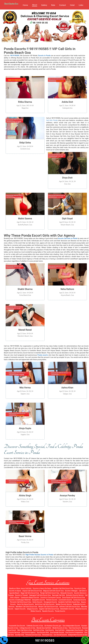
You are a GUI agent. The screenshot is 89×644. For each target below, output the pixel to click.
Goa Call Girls (60, 630)
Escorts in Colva (80, 588)
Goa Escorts (50, 630)
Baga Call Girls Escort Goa (30, 593)
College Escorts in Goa (27, 628)
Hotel (72, 5)
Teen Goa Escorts (75, 628)
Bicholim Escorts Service (75, 595)
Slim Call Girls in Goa (25, 630)
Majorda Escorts (81, 609)
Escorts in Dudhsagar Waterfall (20, 600)
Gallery (44, 5)
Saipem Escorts (20, 609)
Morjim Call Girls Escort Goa (48, 607)
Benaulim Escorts (67, 593)
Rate (53, 5)
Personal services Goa (33, 635)
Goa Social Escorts (60, 635)
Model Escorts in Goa (60, 628)
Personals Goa (47, 635)
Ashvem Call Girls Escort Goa (70, 607)
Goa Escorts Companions (74, 632)
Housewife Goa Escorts (17, 626)
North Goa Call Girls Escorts (45, 604)
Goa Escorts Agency (29, 632)
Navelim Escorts (48, 611)
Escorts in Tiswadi (21, 595)
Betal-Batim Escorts (67, 609)
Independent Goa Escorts (75, 630)
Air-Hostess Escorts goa (53, 626)
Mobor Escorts (36, 611)
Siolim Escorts (37, 602)
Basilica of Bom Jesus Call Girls (20, 588)
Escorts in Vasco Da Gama (42, 588)
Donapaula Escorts (50, 602)
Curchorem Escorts (65, 600)
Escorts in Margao (71, 591)
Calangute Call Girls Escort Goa (40, 595)
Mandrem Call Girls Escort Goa (26, 607)
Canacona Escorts (80, 600)
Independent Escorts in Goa (78, 635)
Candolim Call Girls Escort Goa (69, 602)
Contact (63, 5)
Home (25, 5)
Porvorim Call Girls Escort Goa (21, 602)
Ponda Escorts (60, 611)
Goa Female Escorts (57, 632)
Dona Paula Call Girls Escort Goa (74, 598)
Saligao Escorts (32, 609)
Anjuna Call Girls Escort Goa (32, 591)
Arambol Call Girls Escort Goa (63, 588)
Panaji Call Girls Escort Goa (50, 593)
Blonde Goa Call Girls (44, 628)
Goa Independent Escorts (71, 626)
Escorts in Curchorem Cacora (51, 598)
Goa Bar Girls (20, 635)
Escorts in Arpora (15, 591)
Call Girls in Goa (39, 630)
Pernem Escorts (52, 600)
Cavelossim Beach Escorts (30, 598)
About (35, 5)
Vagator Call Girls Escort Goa (49, 609)
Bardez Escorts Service (64, 604)
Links (81, 5)
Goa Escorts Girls (43, 632)
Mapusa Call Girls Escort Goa (53, 591)
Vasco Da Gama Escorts (25, 604)
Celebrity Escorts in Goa (35, 626)
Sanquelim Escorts (38, 600)
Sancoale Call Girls (59, 595)
